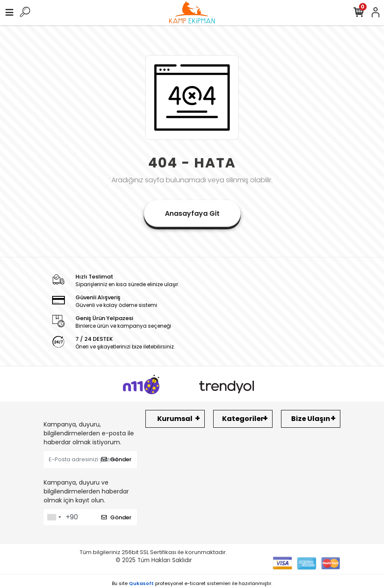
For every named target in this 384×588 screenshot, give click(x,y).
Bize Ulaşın (311, 419)
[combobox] (54, 517)
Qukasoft (141, 583)
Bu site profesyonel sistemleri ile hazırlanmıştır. (192, 583)
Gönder (116, 459)
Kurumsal (175, 419)
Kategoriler (243, 419)
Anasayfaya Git (192, 213)
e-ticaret (195, 583)
